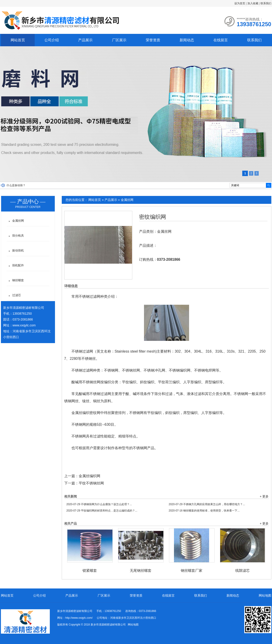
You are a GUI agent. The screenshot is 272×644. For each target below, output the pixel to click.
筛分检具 (18, 236)
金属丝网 (127, 200)
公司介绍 (52, 40)
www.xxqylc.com (24, 325)
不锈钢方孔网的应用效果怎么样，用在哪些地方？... (207, 504)
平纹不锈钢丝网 (91, 483)
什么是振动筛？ (16, 185)
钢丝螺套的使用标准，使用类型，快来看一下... (204, 511)
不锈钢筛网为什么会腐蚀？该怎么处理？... (99, 504)
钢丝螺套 (18, 280)
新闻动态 (187, 40)
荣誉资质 (153, 40)
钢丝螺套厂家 (192, 571)
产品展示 (85, 40)
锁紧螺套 (90, 571)
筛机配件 (18, 265)
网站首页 (18, 40)
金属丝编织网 (89, 476)
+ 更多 (264, 496)
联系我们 (266, 3)
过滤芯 (17, 295)
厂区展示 (119, 40)
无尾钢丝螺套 (141, 571)
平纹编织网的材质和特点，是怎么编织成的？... (102, 511)
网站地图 (265, 595)
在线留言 (221, 40)
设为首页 (240, 3)
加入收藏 (253, 3)
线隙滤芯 (242, 571)
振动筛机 (18, 250)
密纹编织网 (153, 217)
